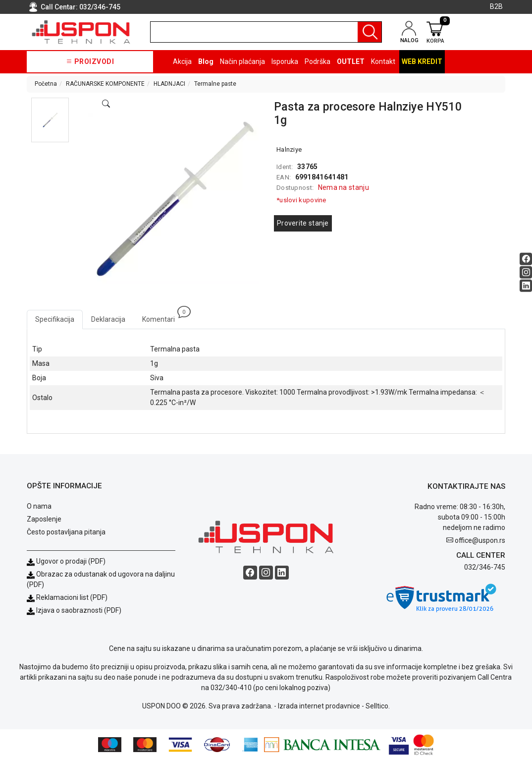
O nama (39, 506)
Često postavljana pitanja (66, 532)
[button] (50, 120)
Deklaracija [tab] (108, 319)
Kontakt (383, 61)
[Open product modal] (106, 104)
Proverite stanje (303, 223)
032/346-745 (100, 7)
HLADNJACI (169, 84)
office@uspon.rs (480, 540)
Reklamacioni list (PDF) (67, 597)
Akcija (182, 61)
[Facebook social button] (526, 259)
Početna (46, 84)
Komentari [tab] (163, 317)
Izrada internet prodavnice (319, 706)
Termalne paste (215, 84)
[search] (266, 32)
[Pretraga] (370, 32)
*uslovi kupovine (301, 200)
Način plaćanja (242, 61)
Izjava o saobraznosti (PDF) (79, 610)
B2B (496, 6)
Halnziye (289, 149)
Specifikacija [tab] (55, 319)
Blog (206, 61)
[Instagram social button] (526, 272)
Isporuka (285, 61)
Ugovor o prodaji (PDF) (66, 561)
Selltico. (378, 706)
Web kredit (422, 61)
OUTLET (351, 61)
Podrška (318, 61)
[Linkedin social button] (526, 285)
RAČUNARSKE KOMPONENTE (105, 84)
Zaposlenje (44, 519)
